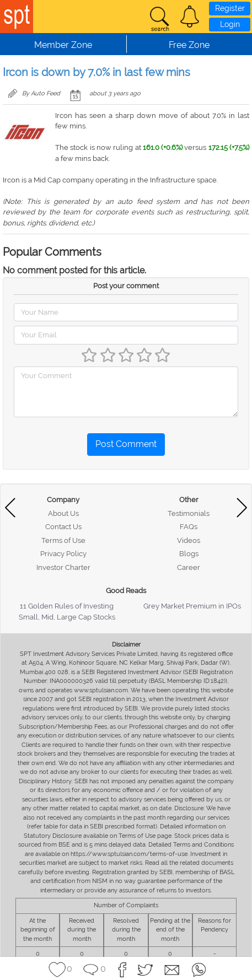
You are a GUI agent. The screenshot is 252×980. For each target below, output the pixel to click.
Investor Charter (63, 567)
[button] (190, 17)
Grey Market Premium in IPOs (192, 606)
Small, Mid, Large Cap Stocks (67, 617)
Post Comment (126, 444)
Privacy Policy (63, 554)
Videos (189, 540)
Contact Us (63, 527)
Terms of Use (63, 540)
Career (189, 567)
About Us (63, 513)
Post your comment (126, 286)
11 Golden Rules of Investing (67, 606)
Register (230, 8)
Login (230, 24)
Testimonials (189, 513)
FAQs (189, 527)
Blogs (189, 554)
